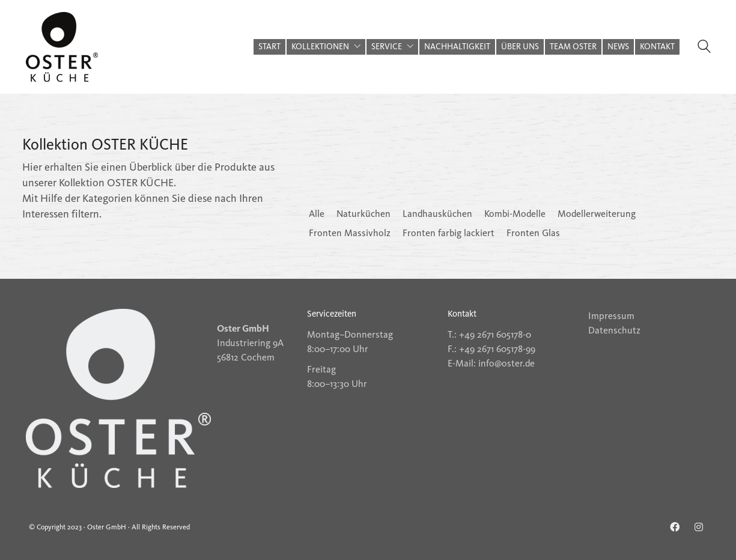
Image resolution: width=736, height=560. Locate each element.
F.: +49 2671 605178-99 (491, 349)
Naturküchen (363, 214)
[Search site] (704, 48)
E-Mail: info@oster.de (491, 363)
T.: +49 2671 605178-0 (489, 334)
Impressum (611, 316)
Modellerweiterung (597, 214)
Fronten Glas (533, 233)
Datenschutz (614, 330)
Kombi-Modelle (515, 214)
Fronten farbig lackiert (449, 233)
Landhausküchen (437, 214)
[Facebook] (675, 527)
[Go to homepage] (62, 47)
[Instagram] (699, 527)
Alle (317, 214)
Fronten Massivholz (350, 233)
